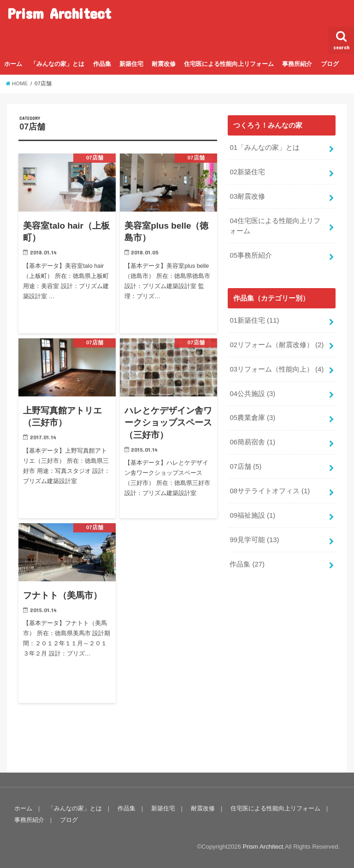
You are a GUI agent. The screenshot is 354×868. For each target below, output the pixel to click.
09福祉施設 (252, 515)
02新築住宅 (247, 172)
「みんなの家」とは (57, 64)
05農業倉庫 (252, 418)
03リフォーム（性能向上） (277, 369)
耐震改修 (164, 64)
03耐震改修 (247, 196)
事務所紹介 (297, 64)
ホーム (13, 64)
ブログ (330, 64)
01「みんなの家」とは (265, 148)
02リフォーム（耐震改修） (277, 345)
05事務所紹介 (251, 255)
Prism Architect (59, 13)
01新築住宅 (254, 320)
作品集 (102, 64)
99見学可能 (254, 540)
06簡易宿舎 (252, 442)
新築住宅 (131, 64)
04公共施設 (252, 394)
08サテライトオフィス (270, 491)
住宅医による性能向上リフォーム (229, 64)
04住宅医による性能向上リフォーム (275, 226)
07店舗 (245, 466)
